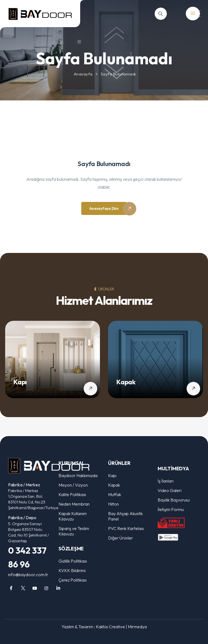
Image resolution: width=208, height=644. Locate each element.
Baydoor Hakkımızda (78, 475)
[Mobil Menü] (194, 14)
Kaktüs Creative (110, 627)
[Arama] (161, 14)
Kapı (20, 382)
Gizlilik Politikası (73, 561)
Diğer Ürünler (121, 538)
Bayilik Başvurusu (174, 500)
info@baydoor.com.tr (28, 575)
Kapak (126, 382)
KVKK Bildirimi (72, 570)
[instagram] (46, 588)
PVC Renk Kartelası (126, 528)
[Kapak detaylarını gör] (193, 389)
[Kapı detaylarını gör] (90, 389)
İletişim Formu (171, 509)
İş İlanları (166, 481)
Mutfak (115, 494)
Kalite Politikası (72, 494)
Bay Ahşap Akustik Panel (125, 516)
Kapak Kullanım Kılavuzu (73, 516)
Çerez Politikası (73, 580)
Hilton (113, 504)
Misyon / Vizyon (73, 485)
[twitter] (23, 588)
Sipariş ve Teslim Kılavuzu (74, 531)
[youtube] (35, 588)
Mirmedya (137, 627)
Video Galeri (170, 490)
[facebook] (11, 588)
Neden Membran (74, 504)
